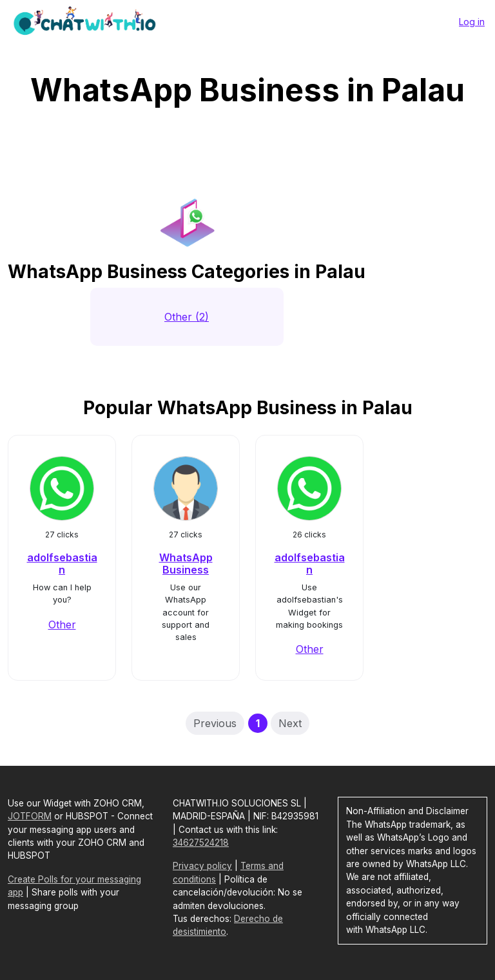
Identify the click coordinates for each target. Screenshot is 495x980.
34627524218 (201, 843)
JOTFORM (30, 816)
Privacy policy (202, 866)
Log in (472, 22)
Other (62, 625)
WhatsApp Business (186, 564)
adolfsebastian (62, 564)
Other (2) (187, 317)
